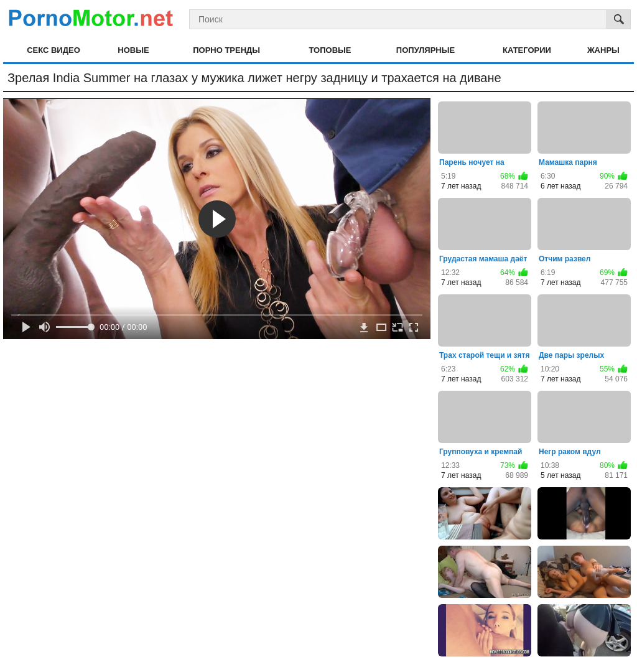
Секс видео (53, 50)
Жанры (603, 50)
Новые (133, 50)
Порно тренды (226, 50)
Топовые (330, 50)
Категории (527, 50)
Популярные (425, 50)
